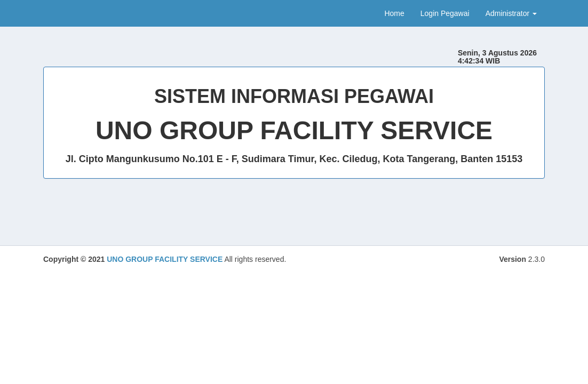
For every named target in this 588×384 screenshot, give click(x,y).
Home (394, 13)
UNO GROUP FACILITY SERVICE (165, 259)
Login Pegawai (445, 13)
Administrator (511, 13)
